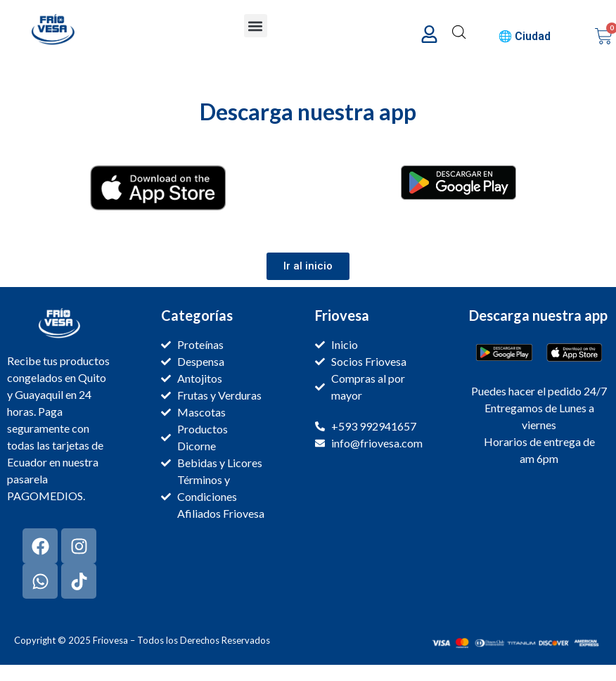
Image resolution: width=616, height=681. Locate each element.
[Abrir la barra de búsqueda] (459, 32)
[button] (256, 26)
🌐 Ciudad (525, 36)
